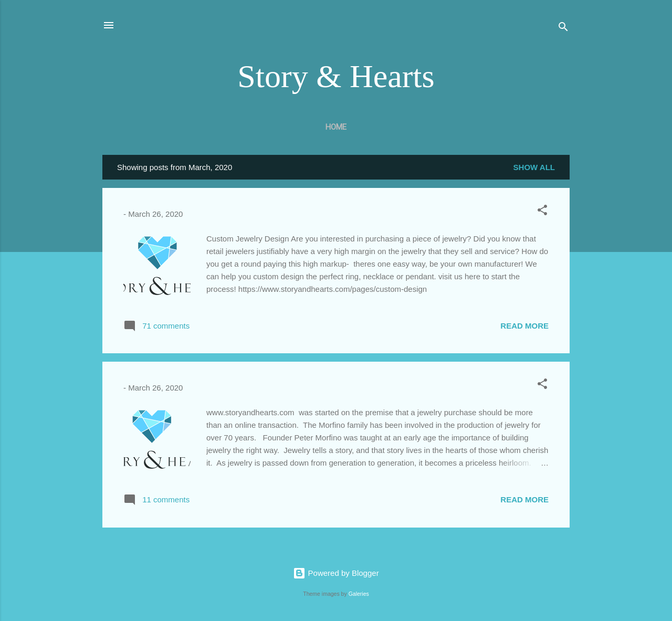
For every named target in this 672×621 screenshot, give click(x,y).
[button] (542, 212)
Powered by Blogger (336, 573)
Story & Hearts (336, 76)
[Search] (563, 29)
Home (336, 127)
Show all (534, 167)
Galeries (359, 594)
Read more (524, 326)
